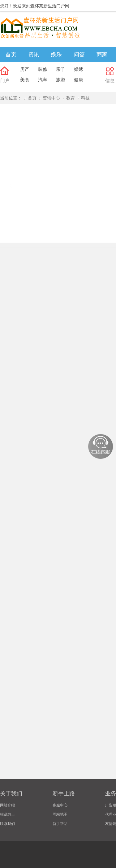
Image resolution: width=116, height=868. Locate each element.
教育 (71, 98)
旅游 (61, 80)
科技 (85, 98)
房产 (25, 69)
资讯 (34, 55)
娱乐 (56, 55)
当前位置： (11, 98)
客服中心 (60, 805)
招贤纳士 (7, 814)
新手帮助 (60, 824)
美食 (25, 80)
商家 (102, 55)
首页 (11, 55)
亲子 (61, 69)
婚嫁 (79, 69)
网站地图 (60, 814)
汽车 (43, 80)
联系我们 (7, 824)
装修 (43, 69)
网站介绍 (7, 805)
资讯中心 (51, 98)
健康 (79, 80)
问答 (79, 55)
